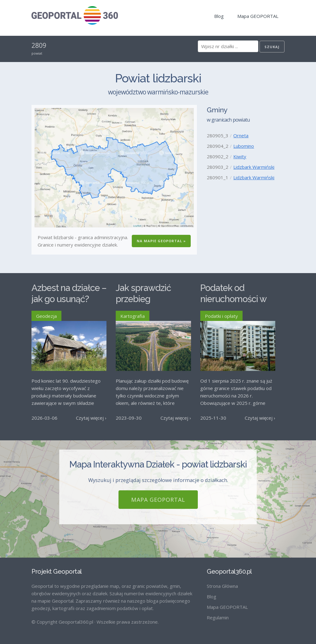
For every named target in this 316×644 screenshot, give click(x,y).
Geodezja (46, 316)
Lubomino (244, 146)
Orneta (241, 135)
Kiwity (240, 156)
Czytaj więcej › (91, 418)
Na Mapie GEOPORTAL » (161, 241)
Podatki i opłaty (221, 316)
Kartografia (133, 316)
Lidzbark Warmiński (254, 167)
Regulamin (218, 617)
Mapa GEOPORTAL (258, 16)
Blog (219, 16)
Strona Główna (222, 586)
